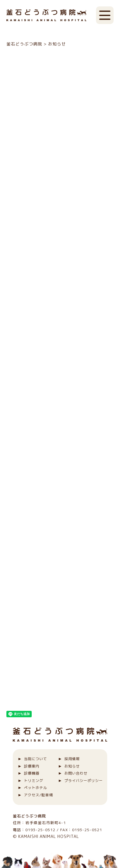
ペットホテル (36, 788)
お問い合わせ (76, 773)
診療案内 (32, 766)
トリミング (34, 781)
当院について (36, 759)
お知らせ (72, 766)
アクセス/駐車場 (38, 795)
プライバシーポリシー (84, 781)
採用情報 (72, 759)
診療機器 (32, 773)
